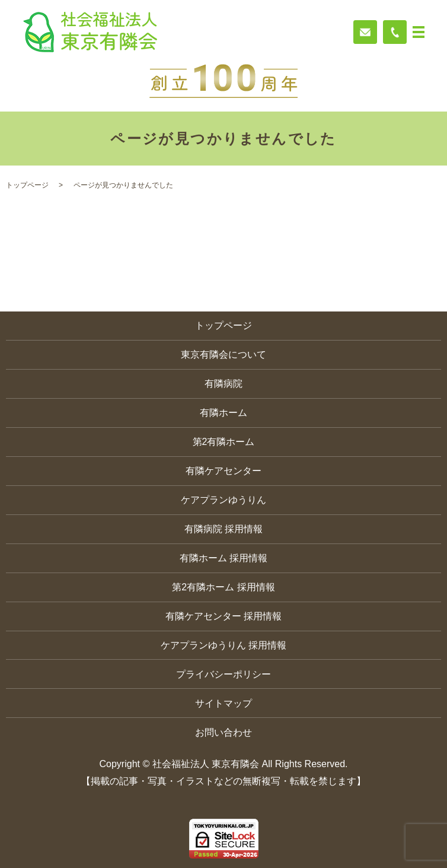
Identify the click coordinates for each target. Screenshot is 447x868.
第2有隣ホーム (224, 442)
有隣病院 (223, 384)
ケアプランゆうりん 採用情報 (223, 645)
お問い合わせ (223, 732)
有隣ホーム (223, 413)
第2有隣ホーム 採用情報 (223, 587)
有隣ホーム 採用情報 (223, 558)
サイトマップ (223, 703)
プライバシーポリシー (223, 674)
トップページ (27, 185)
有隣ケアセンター (223, 471)
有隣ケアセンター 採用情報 (223, 616)
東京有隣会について (223, 354)
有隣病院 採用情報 (223, 529)
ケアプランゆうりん (223, 500)
